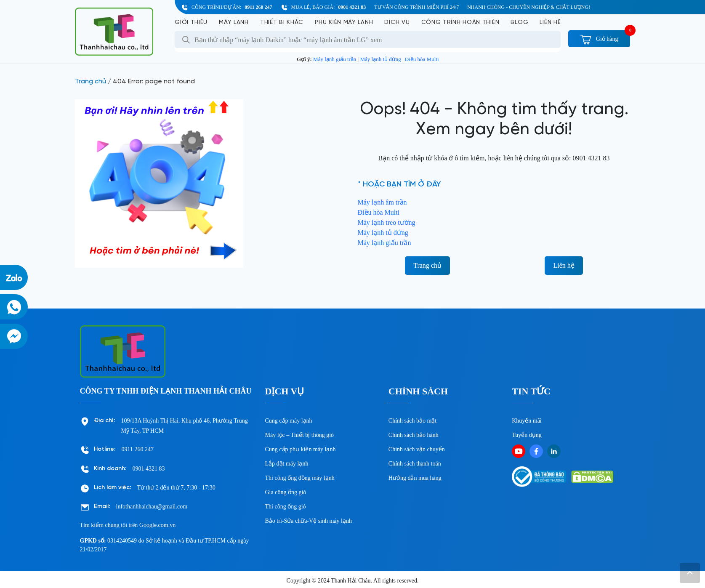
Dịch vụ (397, 23)
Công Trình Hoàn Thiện (460, 23)
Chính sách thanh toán (415, 464)
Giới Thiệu (191, 23)
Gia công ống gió (286, 492)
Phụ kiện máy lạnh (344, 23)
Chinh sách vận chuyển (417, 449)
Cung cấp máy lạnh (289, 421)
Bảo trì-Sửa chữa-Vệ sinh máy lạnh (309, 521)
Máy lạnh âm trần (382, 202)
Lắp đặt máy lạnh (287, 464)
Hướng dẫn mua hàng (415, 478)
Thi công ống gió (286, 507)
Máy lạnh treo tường (387, 222)
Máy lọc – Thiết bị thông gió (300, 435)
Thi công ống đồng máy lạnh (300, 478)
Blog (519, 23)
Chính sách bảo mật (412, 421)
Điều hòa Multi (422, 59)
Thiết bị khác (282, 23)
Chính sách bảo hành (414, 435)
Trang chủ (90, 81)
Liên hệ (550, 23)
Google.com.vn (157, 525)
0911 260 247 (258, 7)
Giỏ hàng (599, 39)
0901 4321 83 (352, 7)
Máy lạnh (234, 23)
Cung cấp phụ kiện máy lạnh (301, 449)
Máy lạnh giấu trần (335, 59)
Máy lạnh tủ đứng (380, 59)
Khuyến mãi (527, 421)
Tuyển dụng (527, 435)
